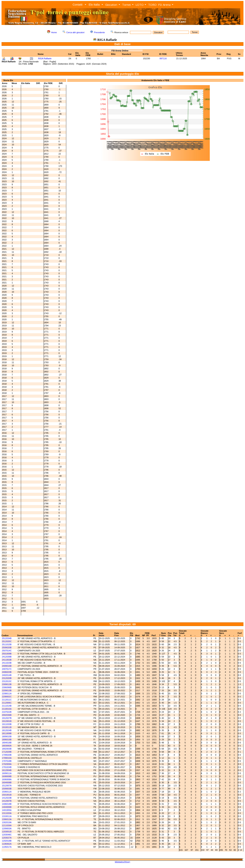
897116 (163, 58)
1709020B (7, 755)
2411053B (7, 660)
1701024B (7, 767)
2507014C (7, 651)
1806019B (7, 740)
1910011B (7, 727)
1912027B (7, 718)
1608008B (7, 776)
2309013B (7, 684)
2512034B (7, 638)
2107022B (7, 712)
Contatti (78, 5)
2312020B (7, 678)
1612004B (7, 770)
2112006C (7, 703)
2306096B (7, 687)
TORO (152, 5)
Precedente (99, 32)
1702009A (7, 764)
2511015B (7, 644)
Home (54, 32)
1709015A (7, 758)
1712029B (7, 752)
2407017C (7, 669)
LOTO (140, 5)
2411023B (7, 663)
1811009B (7, 733)
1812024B (7, 730)
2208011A (7, 694)
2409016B (7, 666)
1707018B (7, 761)
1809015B (7, 736)
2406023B (7, 672)
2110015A (7, 709)
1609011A (7, 773)
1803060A (7, 746)
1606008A (7, 779)
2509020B (7, 648)
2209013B (7, 690)
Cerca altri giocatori (76, 32)
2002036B (7, 715)
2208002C (7, 697)
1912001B (7, 721)
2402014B (7, 675)
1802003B (7, 749)
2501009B (7, 654)
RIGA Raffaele (45, 58)
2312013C (7, 681)
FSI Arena (164, 5)
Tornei (126, 5)
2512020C (7, 641)
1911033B (7, 724)
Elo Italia (94, 5)
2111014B (7, 706)
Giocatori (111, 5)
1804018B (7, 743)
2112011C (7, 700)
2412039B (7, 657)
